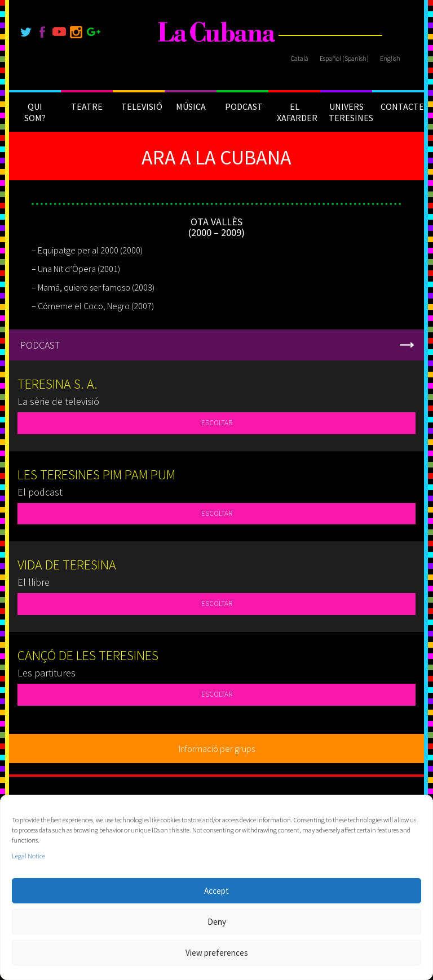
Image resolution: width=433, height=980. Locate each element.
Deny (217, 922)
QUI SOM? (35, 112)
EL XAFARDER (297, 112)
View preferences (217, 953)
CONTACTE (402, 106)
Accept (216, 891)
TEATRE (87, 106)
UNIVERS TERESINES (350, 112)
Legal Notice (28, 856)
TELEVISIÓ (142, 106)
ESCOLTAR (217, 423)
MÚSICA (191, 106)
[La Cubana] (217, 32)
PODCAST (244, 106)
